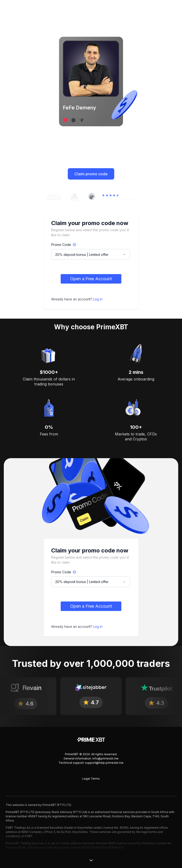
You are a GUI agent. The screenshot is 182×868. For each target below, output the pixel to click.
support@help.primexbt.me (104, 763)
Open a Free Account (91, 279)
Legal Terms (91, 779)
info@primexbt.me (105, 758)
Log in (98, 299)
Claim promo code (91, 174)
